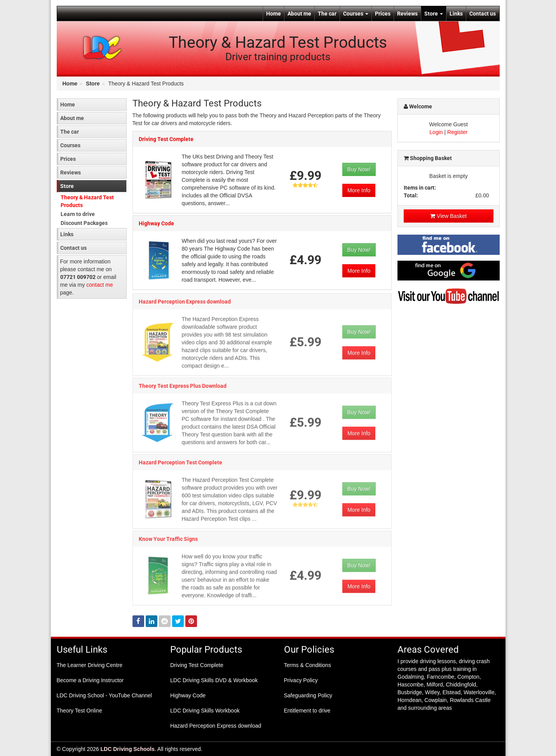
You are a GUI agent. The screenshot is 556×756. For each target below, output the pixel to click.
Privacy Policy (301, 680)
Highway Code (156, 224)
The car (327, 14)
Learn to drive (78, 214)
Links (456, 14)
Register (457, 132)
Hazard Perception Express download (185, 304)
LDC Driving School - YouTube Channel (104, 695)
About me (299, 14)
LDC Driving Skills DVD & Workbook (214, 680)
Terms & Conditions (308, 665)
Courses (356, 14)
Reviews (407, 14)
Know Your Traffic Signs (168, 542)
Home (274, 14)
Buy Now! (359, 170)
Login (436, 132)
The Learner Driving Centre (90, 665)
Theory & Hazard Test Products (87, 201)
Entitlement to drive (307, 711)
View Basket (448, 216)
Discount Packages (84, 223)
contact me (99, 285)
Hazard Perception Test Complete (180, 465)
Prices (383, 14)
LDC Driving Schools (128, 749)
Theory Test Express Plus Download (183, 388)
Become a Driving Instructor (90, 680)
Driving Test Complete (166, 139)
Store (434, 14)
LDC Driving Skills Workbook (205, 711)
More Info (359, 191)
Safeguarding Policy (308, 695)
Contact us (483, 14)
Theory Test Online (79, 711)
